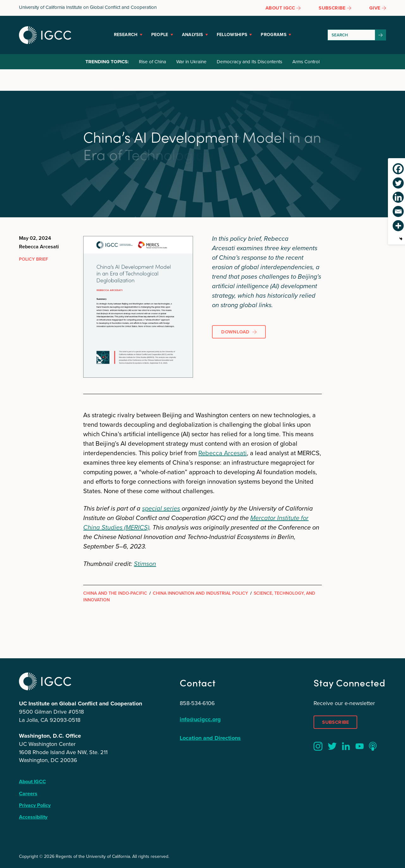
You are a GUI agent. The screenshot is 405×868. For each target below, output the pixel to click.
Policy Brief (34, 259)
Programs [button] (274, 35)
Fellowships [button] (232, 35)
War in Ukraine (191, 62)
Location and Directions (210, 738)
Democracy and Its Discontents (249, 62)
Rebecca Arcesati (223, 453)
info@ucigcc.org (200, 719)
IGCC (45, 35)
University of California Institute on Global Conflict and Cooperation (88, 7)
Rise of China (153, 62)
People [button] (160, 35)
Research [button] (126, 35)
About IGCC (32, 781)
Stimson (145, 564)
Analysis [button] (193, 35)
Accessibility (33, 817)
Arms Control (306, 62)
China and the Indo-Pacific (115, 593)
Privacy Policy (35, 805)
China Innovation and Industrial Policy (200, 593)
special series (161, 508)
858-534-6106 (197, 703)
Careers (28, 794)
